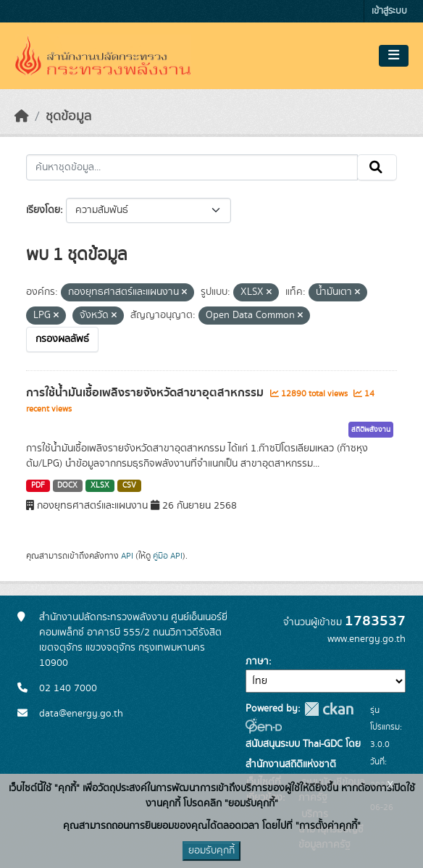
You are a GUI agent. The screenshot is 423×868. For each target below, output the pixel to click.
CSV (129, 485)
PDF (38, 485)
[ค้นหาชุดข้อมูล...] (192, 167)
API (127, 556)
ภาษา (257, 662)
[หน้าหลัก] (22, 117)
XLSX (100, 485)
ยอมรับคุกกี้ (211, 851)
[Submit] (377, 167)
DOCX (67, 485)
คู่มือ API (168, 556)
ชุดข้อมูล (68, 117)
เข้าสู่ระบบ (389, 11)
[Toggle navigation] (394, 56)
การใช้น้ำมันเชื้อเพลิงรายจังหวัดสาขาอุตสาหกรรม (146, 393)
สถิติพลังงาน (371, 430)
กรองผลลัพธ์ (62, 339)
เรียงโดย (43, 210)
